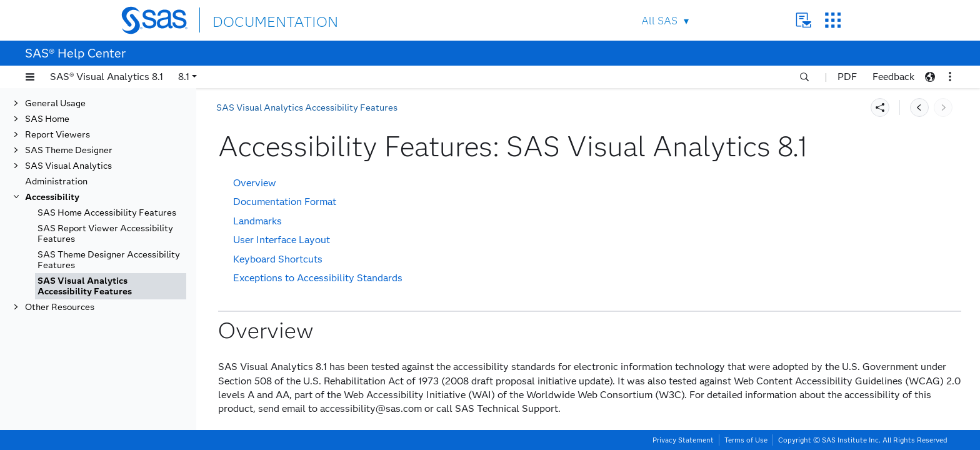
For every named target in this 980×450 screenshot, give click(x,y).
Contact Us (803, 20)
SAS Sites (833, 20)
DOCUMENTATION (258, 20)
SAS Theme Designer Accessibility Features (109, 260)
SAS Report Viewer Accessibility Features (105, 234)
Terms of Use (746, 440)
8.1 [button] (184, 77)
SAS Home (47, 119)
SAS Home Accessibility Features (107, 213)
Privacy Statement (683, 440)
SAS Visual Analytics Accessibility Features (85, 286)
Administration (56, 182)
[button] (30, 77)
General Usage (55, 103)
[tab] (111, 286)
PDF (847, 77)
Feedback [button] (893, 77)
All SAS (659, 21)
